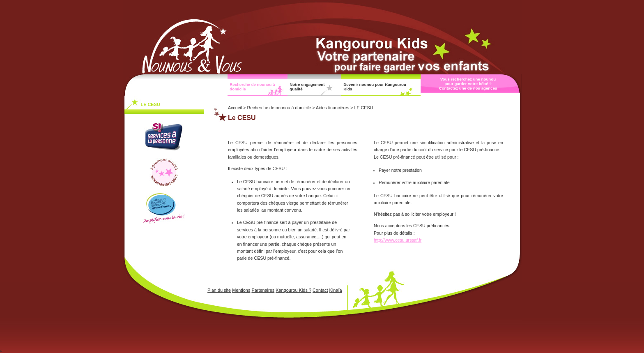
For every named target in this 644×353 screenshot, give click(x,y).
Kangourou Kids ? (293, 290)
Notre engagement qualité (307, 87)
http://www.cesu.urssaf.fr (398, 240)
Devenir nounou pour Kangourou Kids (375, 87)
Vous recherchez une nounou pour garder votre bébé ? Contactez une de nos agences (468, 84)
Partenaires (263, 290)
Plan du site (219, 290)
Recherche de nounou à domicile (252, 87)
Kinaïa (336, 290)
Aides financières (332, 108)
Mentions (241, 290)
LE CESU (151, 104)
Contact (320, 290)
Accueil (235, 108)
